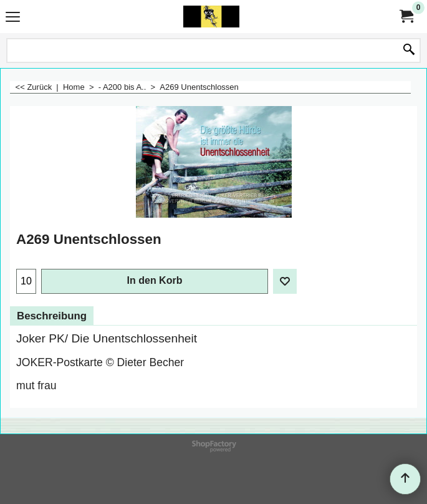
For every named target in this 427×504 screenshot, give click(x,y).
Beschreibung (52, 316)
